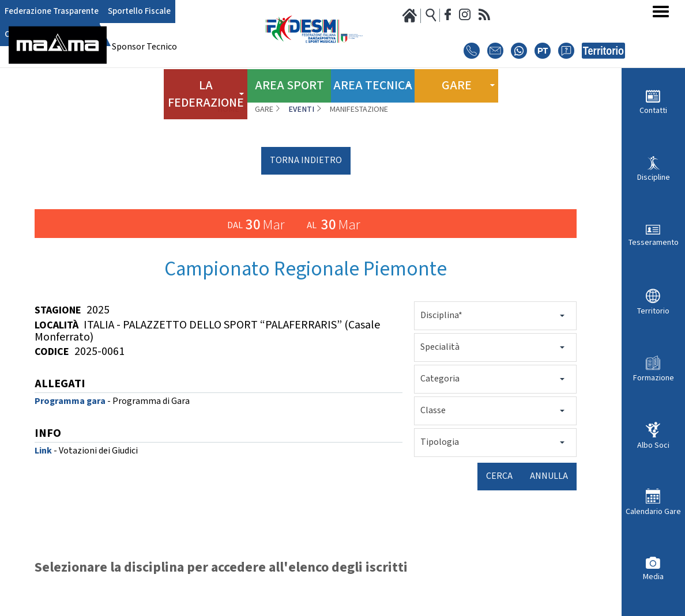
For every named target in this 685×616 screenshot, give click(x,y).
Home (228, 109)
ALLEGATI (60, 385)
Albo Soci (653, 445)
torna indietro (306, 160)
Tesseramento (654, 242)
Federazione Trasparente (44, 12)
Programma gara (70, 401)
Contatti (653, 110)
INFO (48, 434)
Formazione (654, 378)
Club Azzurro (173, 12)
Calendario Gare (653, 511)
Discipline (654, 177)
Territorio (653, 311)
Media (653, 577)
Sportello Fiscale (118, 12)
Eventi (301, 109)
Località (57, 325)
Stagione (58, 310)
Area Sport (289, 80)
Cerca (499, 476)
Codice (52, 352)
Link (43, 451)
